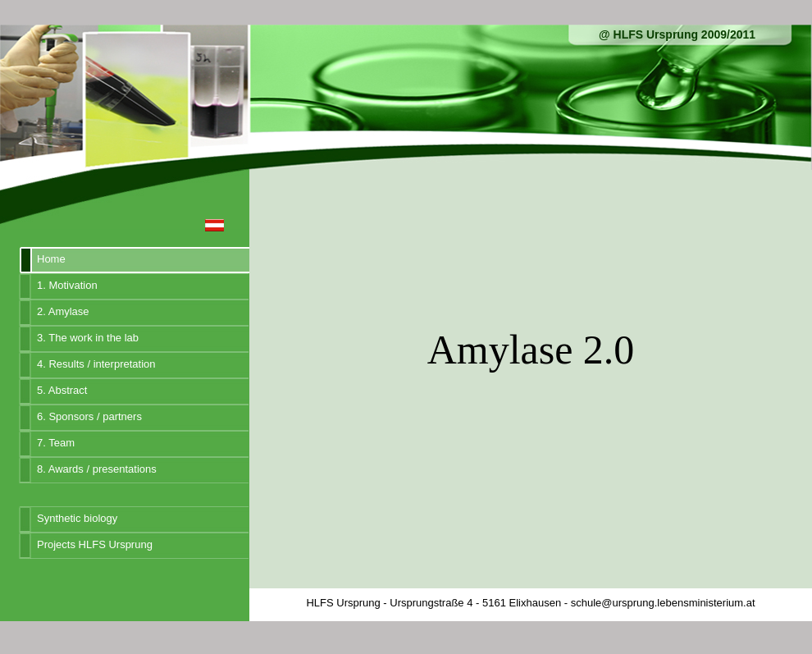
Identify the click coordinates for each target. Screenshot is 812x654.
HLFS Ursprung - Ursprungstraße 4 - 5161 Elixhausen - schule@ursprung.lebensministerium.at (530, 603)
